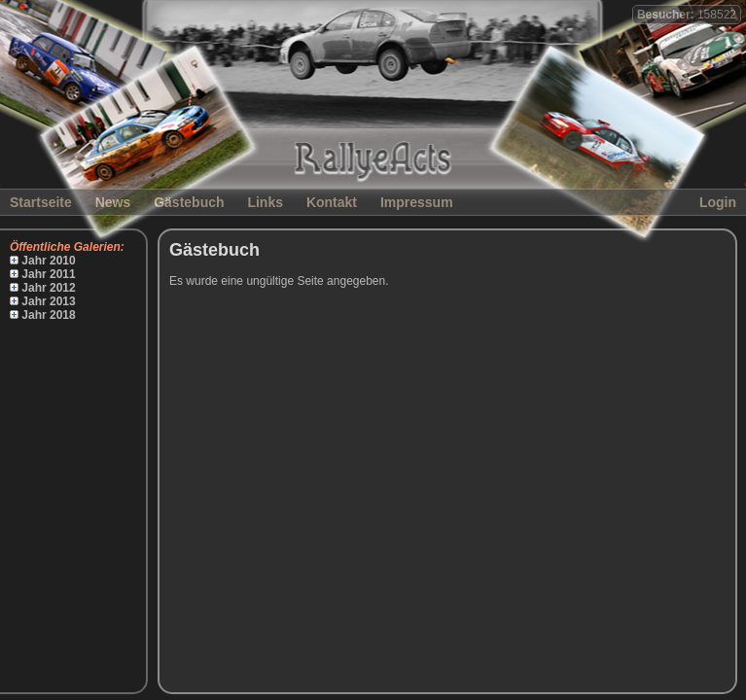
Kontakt (332, 202)
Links (265, 202)
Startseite (41, 202)
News (113, 202)
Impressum (417, 202)
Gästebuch (189, 202)
